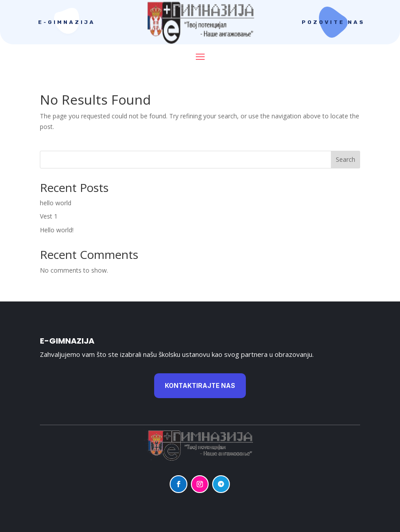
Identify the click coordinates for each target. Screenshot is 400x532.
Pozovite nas (333, 22)
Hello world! (57, 230)
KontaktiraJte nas (200, 385)
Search (346, 159)
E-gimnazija (67, 22)
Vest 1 (49, 216)
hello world (56, 203)
